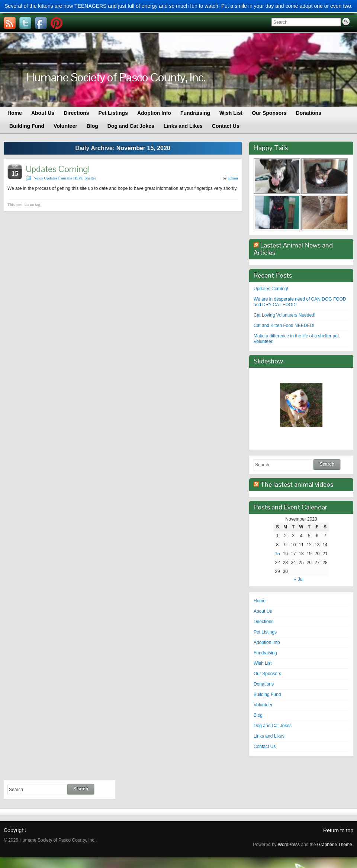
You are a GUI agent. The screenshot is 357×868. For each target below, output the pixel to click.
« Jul (299, 579)
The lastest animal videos (297, 484)
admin (233, 178)
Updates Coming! (58, 169)
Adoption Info (267, 642)
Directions (263, 622)
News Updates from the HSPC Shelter (65, 178)
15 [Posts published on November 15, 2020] (277, 554)
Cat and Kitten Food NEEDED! (284, 325)
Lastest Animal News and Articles (293, 249)
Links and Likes (269, 736)
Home (260, 601)
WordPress (289, 845)
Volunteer (263, 705)
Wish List (263, 663)
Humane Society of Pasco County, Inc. (116, 77)
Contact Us (265, 746)
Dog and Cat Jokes (273, 726)
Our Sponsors (267, 674)
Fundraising (265, 653)
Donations (264, 684)
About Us (263, 611)
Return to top (338, 830)
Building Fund (267, 694)
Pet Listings (265, 632)
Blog (258, 715)
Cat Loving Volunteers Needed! (284, 315)
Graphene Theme (335, 845)
